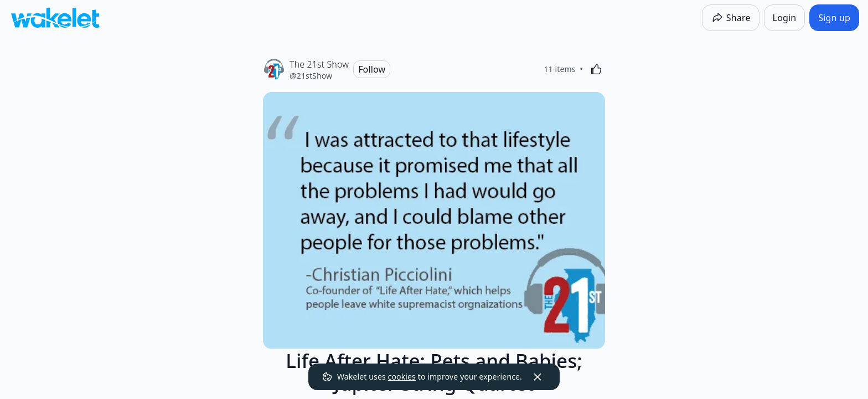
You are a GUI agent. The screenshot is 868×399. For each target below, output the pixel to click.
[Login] (785, 18)
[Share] (731, 18)
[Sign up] (834, 18)
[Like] (596, 69)
